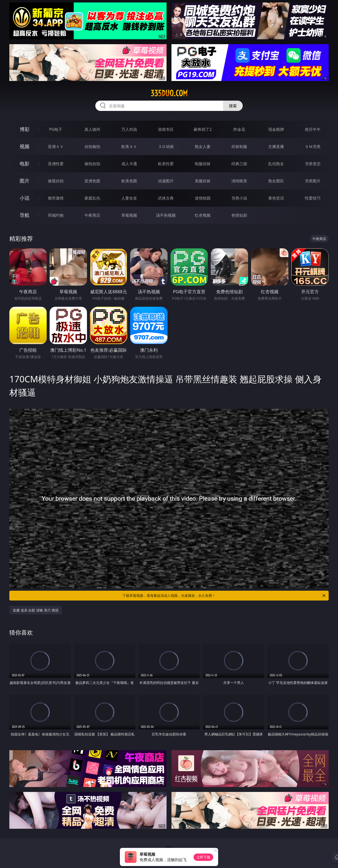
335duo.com (169, 93)
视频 (25, 146)
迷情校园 (203, 198)
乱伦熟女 (276, 164)
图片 (25, 181)
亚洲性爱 (56, 164)
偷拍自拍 (92, 164)
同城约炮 (56, 215)
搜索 (233, 106)
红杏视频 (203, 215)
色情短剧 (239, 215)
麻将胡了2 (203, 129)
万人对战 (129, 129)
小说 (25, 198)
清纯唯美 (239, 181)
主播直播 (276, 147)
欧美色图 (129, 181)
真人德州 (92, 129)
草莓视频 (129, 215)
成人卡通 (129, 164)
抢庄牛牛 (313, 129)
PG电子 (56, 129)
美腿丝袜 (203, 181)
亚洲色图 (92, 181)
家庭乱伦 (92, 198)
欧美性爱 (166, 164)
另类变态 (313, 164)
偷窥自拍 (56, 181)
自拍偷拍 (92, 147)
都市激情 (56, 198)
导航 (25, 215)
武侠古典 (166, 198)
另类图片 (313, 181)
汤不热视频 (166, 215)
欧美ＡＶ (129, 147)
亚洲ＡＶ (56, 147)
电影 (25, 164)
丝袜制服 (239, 147)
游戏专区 (166, 129)
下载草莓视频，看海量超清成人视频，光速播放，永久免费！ (224, 596)
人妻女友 (129, 198)
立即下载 (203, 857)
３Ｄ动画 (166, 147)
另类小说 (239, 198)
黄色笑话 (276, 198)
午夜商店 (92, 215)
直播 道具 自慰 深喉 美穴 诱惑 (36, 610)
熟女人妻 (203, 147)
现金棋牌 (276, 129)
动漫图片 (166, 181)
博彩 (25, 129)
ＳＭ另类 (313, 147)
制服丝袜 (203, 164)
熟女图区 (276, 181)
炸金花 (239, 129)
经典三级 (239, 164)
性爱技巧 (313, 198)
